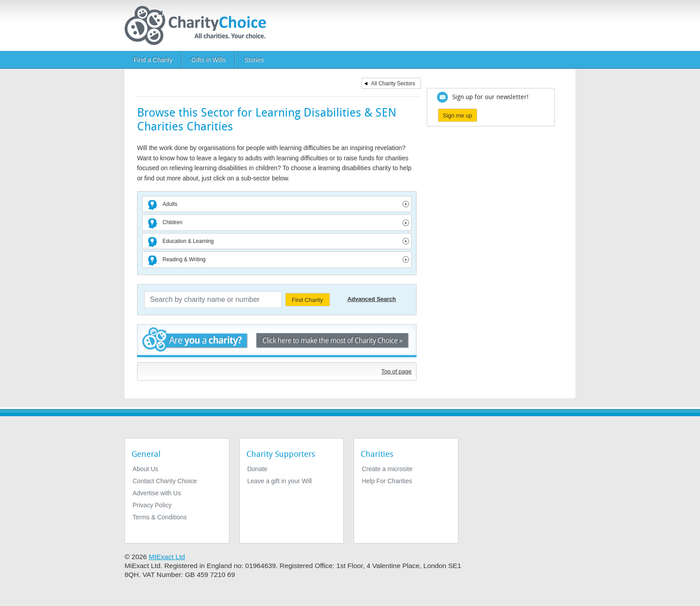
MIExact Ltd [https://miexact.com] (167, 557)
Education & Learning (188, 241)
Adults (170, 204)
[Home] (199, 25)
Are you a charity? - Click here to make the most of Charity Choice (277, 341)
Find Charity (307, 300)
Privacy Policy (152, 505)
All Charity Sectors (393, 84)
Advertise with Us (157, 493)
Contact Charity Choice (165, 481)
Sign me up (458, 115)
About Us (146, 469)
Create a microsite (387, 469)
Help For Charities (387, 481)
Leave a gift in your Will (280, 481)
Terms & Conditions (160, 517)
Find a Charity (153, 60)
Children (173, 222)
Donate (257, 469)
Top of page (396, 371)
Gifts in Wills (208, 60)
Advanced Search (372, 299)
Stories (254, 60)
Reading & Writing (184, 259)
